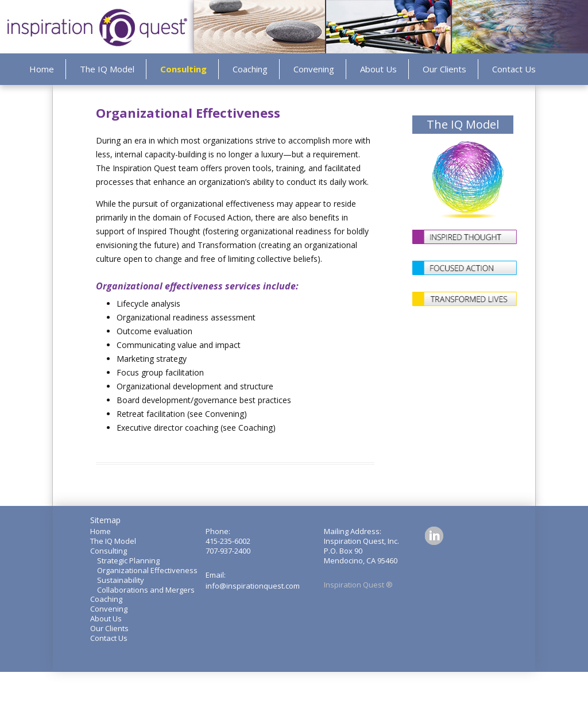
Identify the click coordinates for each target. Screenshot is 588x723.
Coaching (250, 69)
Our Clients (444, 69)
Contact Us (514, 69)
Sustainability (121, 580)
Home (42, 69)
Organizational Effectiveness (147, 570)
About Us (378, 69)
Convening (314, 69)
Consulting (183, 69)
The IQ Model (107, 69)
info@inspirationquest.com (253, 586)
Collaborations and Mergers (146, 590)
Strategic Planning (128, 560)
